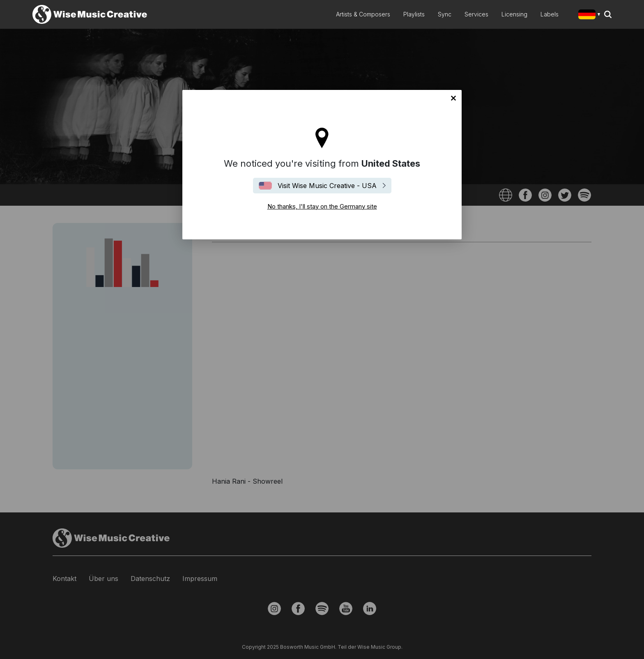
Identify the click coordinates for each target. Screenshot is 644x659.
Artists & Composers (363, 14)
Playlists (414, 14)
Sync (445, 14)
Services (476, 14)
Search (608, 14)
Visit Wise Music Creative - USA (327, 186)
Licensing (514, 14)
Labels (550, 14)
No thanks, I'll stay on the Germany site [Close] (453, 98)
